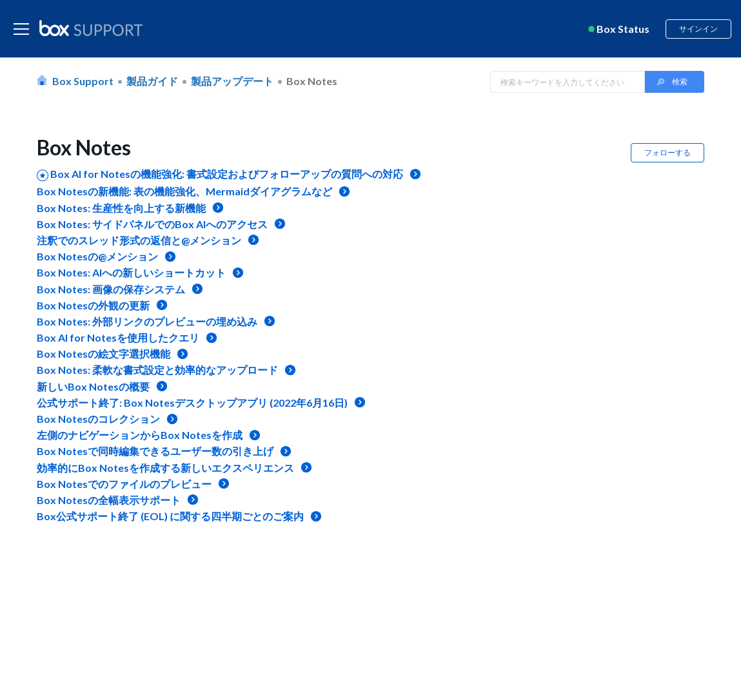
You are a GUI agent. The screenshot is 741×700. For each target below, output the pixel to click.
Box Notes (312, 81)
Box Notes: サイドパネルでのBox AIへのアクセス (152, 224)
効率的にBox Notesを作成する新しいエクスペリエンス (165, 468)
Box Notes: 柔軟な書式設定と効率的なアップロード (157, 370)
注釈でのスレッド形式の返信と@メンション (139, 240)
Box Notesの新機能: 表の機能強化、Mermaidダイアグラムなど (184, 191)
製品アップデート (232, 81)
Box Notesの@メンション (97, 256)
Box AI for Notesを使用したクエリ (118, 337)
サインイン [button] (698, 29)
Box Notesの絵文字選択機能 (104, 354)
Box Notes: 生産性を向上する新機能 (121, 208)
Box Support (83, 81)
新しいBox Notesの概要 (93, 386)
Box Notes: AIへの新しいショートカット (131, 272)
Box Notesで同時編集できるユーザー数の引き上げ (155, 451)
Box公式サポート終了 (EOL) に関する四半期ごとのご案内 (170, 516)
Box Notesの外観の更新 (93, 305)
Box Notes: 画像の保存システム (111, 289)
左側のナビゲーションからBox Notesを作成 (140, 435)
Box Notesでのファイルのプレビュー (124, 484)
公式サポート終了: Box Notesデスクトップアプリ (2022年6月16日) (192, 403)
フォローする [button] (667, 152)
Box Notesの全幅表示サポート (109, 500)
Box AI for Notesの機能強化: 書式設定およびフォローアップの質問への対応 (227, 174)
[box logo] (91, 28)
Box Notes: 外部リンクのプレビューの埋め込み (147, 321)
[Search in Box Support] (568, 82)
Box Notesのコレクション (98, 419)
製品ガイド (152, 81)
